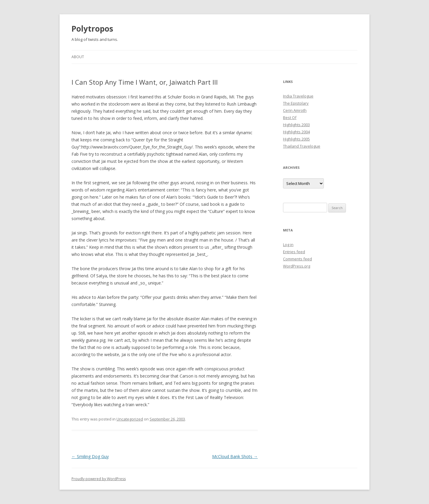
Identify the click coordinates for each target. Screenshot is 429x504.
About (78, 57)
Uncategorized (130, 419)
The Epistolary (296, 103)
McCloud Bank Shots (235, 456)
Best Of (290, 118)
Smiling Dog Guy (90, 456)
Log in (288, 245)
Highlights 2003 (296, 125)
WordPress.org (297, 266)
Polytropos (92, 29)
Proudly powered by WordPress (99, 479)
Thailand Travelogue (302, 146)
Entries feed (294, 252)
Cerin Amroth (295, 110)
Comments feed (297, 259)
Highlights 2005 (296, 139)
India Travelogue (298, 96)
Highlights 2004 (296, 132)
